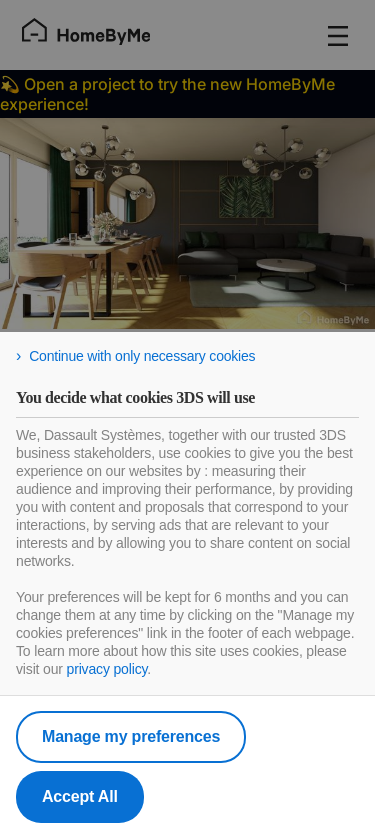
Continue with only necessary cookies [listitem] (142, 356)
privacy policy (107, 669)
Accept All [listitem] (80, 796)
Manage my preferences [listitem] (131, 736)
